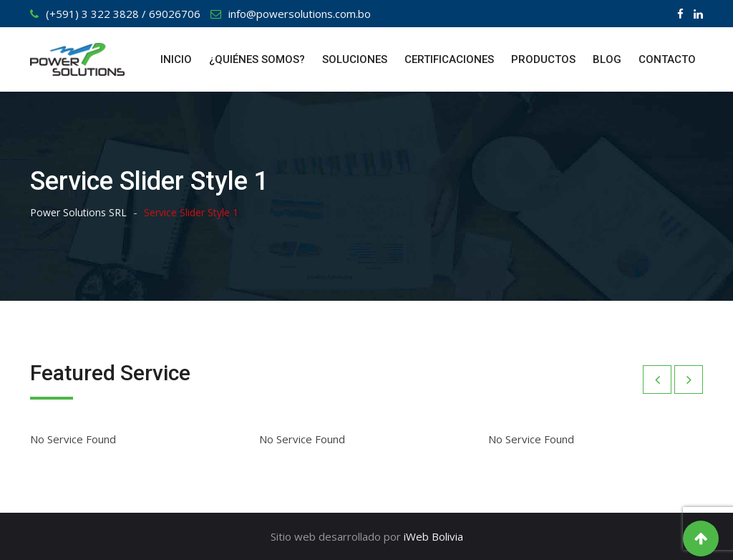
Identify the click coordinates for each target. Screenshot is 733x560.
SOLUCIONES (355, 59)
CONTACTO (667, 59)
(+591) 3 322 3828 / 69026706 (123, 14)
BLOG (607, 59)
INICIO (176, 59)
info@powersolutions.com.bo (300, 14)
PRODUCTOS (543, 59)
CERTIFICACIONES (449, 59)
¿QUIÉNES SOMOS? (257, 59)
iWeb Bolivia (433, 536)
